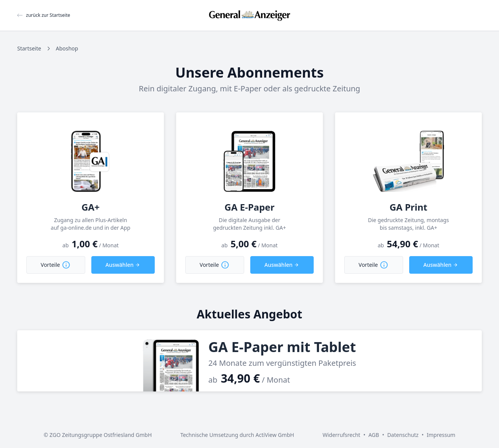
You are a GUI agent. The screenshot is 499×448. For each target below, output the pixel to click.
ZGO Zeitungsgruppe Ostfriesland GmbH (101, 435)
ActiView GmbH (275, 435)
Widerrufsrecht (341, 435)
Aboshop (67, 48)
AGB (374, 435)
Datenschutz (403, 435)
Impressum (441, 435)
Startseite (29, 48)
